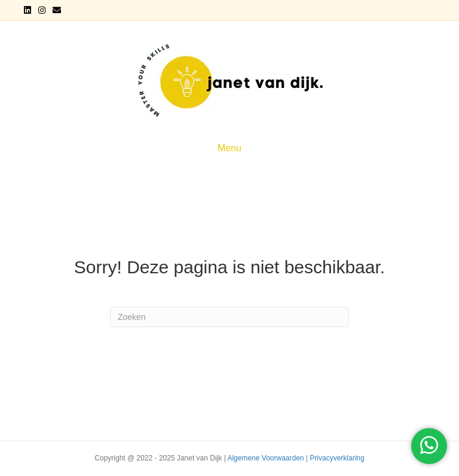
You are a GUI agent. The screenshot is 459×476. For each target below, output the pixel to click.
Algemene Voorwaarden (265, 458)
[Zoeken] (229, 317)
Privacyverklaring (337, 458)
